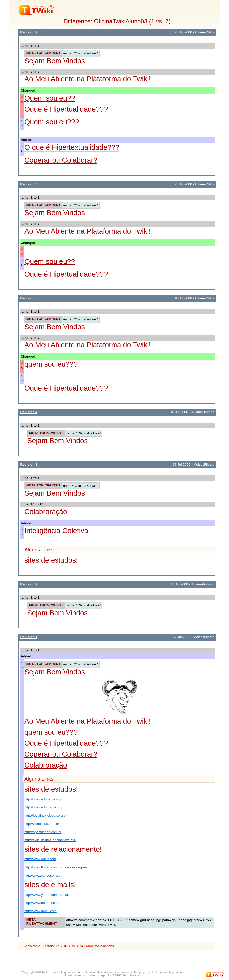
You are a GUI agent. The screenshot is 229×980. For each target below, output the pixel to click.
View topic (32, 946)
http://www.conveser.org (42, 876)
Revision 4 (29, 412)
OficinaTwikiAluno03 (121, 21)
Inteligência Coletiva (56, 531)
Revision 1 (29, 637)
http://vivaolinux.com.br (42, 824)
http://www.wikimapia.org (43, 807)
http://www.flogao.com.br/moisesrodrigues (56, 867)
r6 (66, 946)
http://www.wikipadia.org (43, 799)
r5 (73, 946)
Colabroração (46, 512)
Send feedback (132, 975)
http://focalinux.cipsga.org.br (46, 816)
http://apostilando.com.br (43, 832)
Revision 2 (29, 584)
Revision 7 (29, 32)
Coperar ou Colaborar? (61, 160)
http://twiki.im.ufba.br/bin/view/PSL (50, 840)
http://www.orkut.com (40, 859)
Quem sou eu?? (50, 98)
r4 (81, 946)
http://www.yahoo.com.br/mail (47, 895)
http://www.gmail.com (40, 911)
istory (49, 946)
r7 (58, 946)
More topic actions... (101, 946)
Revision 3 (29, 465)
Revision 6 (29, 184)
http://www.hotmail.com (42, 903)
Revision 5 (29, 298)
